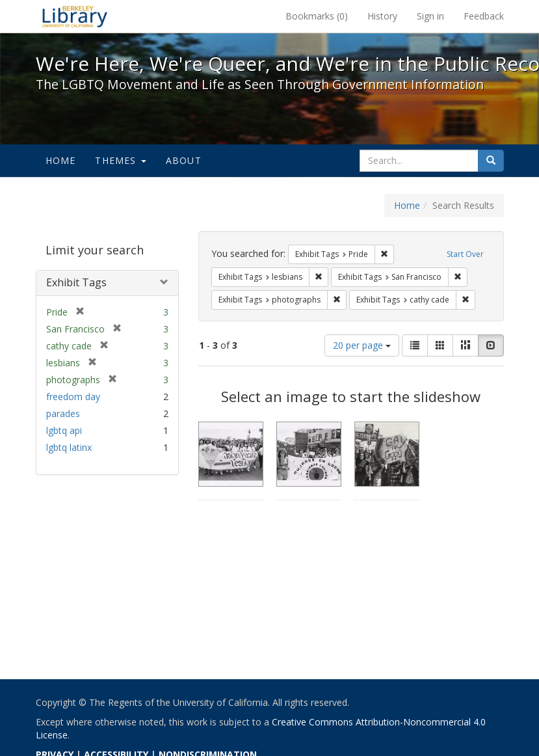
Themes (120, 160)
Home (61, 160)
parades (63, 413)
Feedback (484, 16)
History (382, 16)
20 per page (362, 345)
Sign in (430, 16)
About (184, 160)
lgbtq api (64, 430)
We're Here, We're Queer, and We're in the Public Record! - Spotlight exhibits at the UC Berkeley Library (75, 16)
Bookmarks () (317, 16)
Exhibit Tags (76, 282)
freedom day (73, 397)
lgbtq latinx (69, 447)
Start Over (465, 254)
